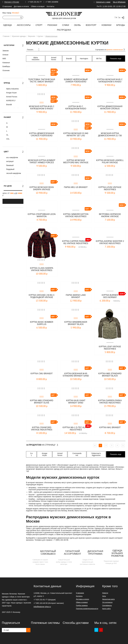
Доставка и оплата (21, 6)
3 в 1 (31, 454)
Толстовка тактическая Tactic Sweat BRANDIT (42, 81)
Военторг (91, 25)
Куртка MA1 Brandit (110, 427)
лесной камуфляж (13, 173)
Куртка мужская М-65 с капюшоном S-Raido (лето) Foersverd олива (110, 81)
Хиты (104, 596)
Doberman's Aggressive (96, 454)
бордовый (10, 169)
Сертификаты (107, 606)
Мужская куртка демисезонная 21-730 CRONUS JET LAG (110, 135)
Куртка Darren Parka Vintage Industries (110, 402)
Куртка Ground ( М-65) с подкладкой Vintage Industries (42, 296)
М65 (4, 59)
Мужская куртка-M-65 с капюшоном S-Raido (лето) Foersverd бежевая (42, 108)
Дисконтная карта (108, 599)
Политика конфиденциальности (87, 609)
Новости (105, 593)
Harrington (84, 59)
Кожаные (6, 63)
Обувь (77, 25)
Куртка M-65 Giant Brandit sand (76, 402)
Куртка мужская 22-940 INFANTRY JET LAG (76, 134)
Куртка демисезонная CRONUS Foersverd (42, 134)
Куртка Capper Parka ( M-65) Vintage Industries (76, 242)
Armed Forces (11, 97)
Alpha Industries (12, 89)
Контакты (50, 6)
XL (7, 135)
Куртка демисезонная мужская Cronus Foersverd (110, 108)
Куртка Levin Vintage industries (110, 188)
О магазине (7, 6)
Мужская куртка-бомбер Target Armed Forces (42, 161)
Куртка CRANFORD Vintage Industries (42, 429)
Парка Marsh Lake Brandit (76, 296)
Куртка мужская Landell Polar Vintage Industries (110, 161)
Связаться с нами (103, 2)
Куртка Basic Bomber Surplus (42, 323)
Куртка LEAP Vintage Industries (110, 348)
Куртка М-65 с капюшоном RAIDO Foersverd (76, 108)
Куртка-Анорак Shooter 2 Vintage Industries (110, 242)
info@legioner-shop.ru (42, 607)
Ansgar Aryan (11, 93)
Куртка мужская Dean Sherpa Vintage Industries (42, 188)
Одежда (8, 25)
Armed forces (54, 59)
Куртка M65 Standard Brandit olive (42, 402)
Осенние (6, 70)
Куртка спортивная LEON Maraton (42, 215)
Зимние (6, 51)
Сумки (66, 25)
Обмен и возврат (38, 6)
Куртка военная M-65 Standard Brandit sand (76, 375)
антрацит (10, 161)
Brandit (9, 105)
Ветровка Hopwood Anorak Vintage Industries (110, 215)
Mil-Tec (99, 59)
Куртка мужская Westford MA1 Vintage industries (76, 161)
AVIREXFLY (11, 101)
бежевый (10, 165)
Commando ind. (77, 454)
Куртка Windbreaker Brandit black (76, 323)
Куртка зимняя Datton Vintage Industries (76, 215)
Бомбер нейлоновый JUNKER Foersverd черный (76, 81)
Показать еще (116, 59)
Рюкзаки (52, 25)
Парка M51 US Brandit (76, 187)
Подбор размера (82, 606)
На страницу (42, 445)
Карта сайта (106, 609)
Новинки (106, 25)
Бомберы (6, 66)
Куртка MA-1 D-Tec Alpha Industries (76, 429)
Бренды (121, 25)
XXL (8, 139)
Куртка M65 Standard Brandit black (110, 375)
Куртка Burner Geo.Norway (110, 296)
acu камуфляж (12, 157)
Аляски (5, 55)
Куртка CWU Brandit (42, 374)
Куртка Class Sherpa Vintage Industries (42, 269)
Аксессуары (24, 25)
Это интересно (107, 602)
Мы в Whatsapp (119, 2)
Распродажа (64, 30)
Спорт (39, 25)
